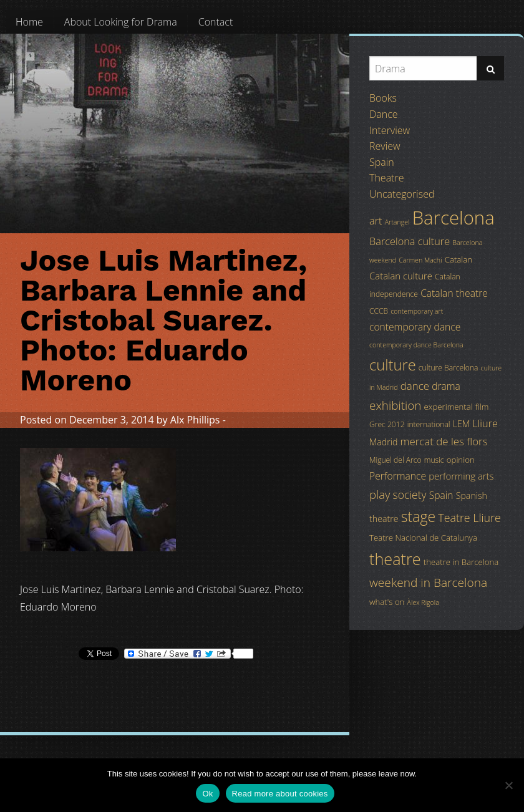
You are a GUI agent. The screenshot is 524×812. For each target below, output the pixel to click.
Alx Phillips (195, 420)
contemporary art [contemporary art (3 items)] (417, 311)
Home (29, 22)
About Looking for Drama (121, 22)
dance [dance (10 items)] (415, 386)
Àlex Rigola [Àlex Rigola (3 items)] (423, 602)
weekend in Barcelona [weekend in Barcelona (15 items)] (428, 582)
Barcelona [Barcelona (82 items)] (454, 218)
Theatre (386, 178)
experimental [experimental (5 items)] (449, 407)
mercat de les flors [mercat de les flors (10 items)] (444, 441)
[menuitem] (29, 22)
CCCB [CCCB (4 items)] (379, 311)
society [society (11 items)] (410, 495)
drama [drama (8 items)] (446, 386)
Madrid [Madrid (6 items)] (383, 442)
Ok (207, 794)
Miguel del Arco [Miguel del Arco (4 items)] (395, 460)
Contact (216, 22)
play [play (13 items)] (380, 494)
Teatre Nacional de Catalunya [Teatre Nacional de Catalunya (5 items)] (423, 538)
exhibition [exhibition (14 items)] (395, 405)
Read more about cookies (280, 794)
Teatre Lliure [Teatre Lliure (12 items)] (469, 518)
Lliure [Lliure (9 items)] (485, 423)
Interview (390, 130)
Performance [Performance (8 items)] (398, 476)
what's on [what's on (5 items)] (387, 602)
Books (383, 98)
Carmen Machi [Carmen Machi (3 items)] (420, 260)
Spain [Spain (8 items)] (441, 495)
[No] (508, 785)
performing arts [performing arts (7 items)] (461, 476)
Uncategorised (402, 194)
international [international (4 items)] (429, 424)
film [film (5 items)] (482, 407)
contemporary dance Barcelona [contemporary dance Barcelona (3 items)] (416, 345)
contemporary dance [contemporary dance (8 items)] (415, 327)
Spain (382, 162)
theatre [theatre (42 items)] (395, 559)
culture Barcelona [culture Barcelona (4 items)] (449, 368)
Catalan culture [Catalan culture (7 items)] (401, 276)
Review (385, 146)
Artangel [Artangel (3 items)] (397, 222)
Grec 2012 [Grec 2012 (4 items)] (387, 424)
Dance (384, 114)
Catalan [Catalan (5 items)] (458, 259)
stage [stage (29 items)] (418, 516)
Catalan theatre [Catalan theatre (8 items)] (454, 293)
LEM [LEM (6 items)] (461, 424)
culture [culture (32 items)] (393, 365)
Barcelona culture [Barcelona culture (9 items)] (410, 241)
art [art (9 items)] (376, 221)
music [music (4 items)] (434, 460)
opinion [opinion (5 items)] (461, 460)
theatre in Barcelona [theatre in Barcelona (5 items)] (461, 562)
